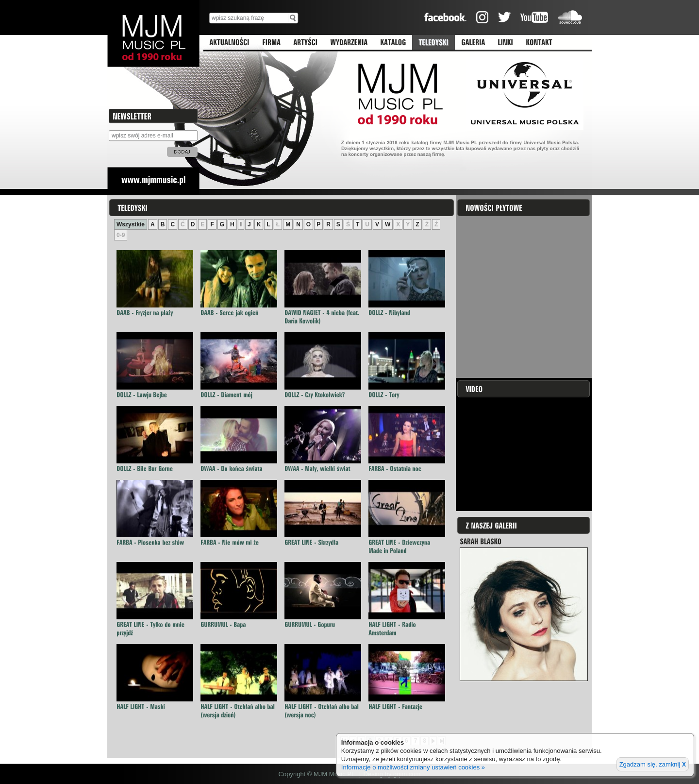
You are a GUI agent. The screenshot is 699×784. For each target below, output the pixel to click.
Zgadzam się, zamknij (653, 764)
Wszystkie (131, 224)
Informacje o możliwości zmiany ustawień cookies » (413, 767)
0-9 (121, 235)
